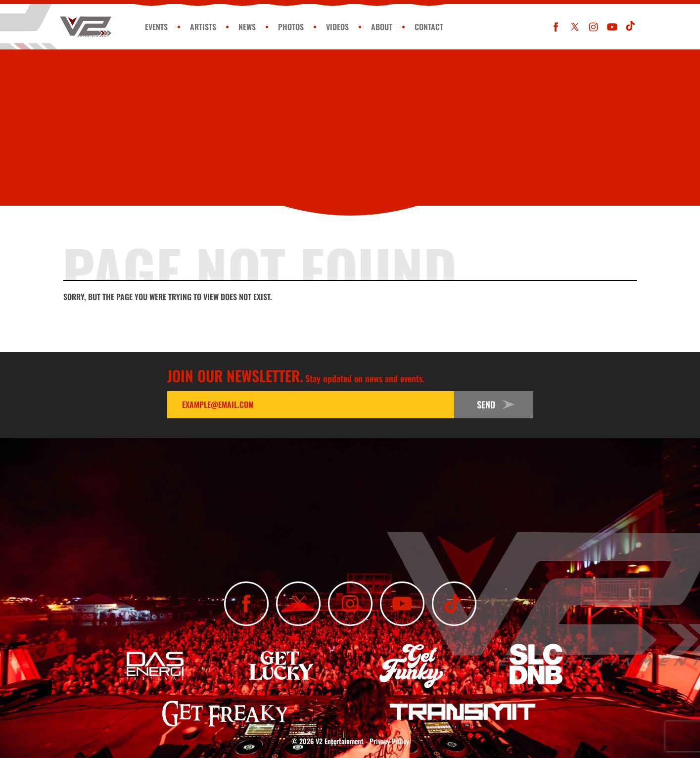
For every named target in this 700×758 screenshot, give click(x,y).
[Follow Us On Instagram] (593, 27)
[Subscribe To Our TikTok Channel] (631, 27)
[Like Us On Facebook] (556, 27)
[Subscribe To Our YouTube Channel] (612, 27)
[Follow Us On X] (575, 27)
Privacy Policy (389, 741)
